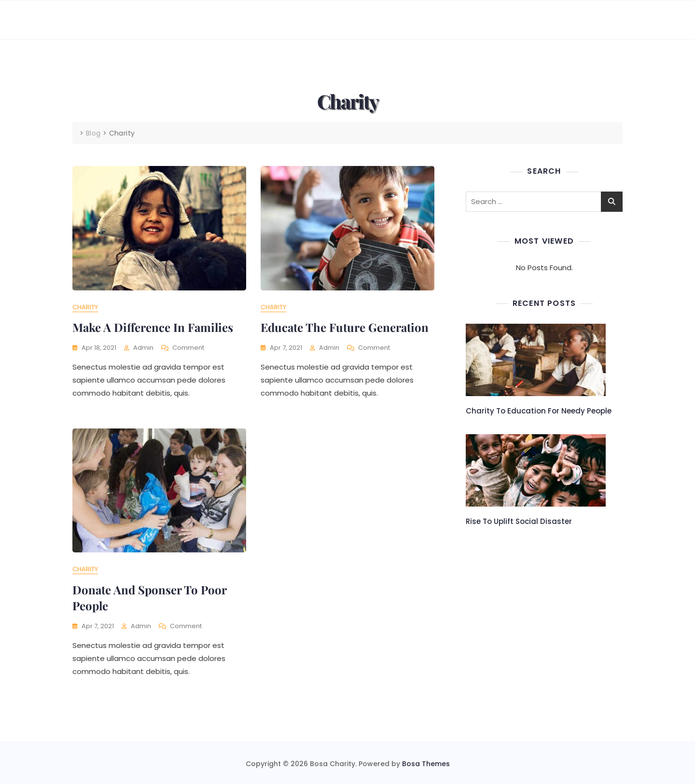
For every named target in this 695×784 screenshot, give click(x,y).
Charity (85, 307)
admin (143, 348)
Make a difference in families (153, 327)
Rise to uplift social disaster (519, 521)
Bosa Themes (426, 764)
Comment (188, 348)
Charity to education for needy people (539, 411)
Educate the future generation (345, 327)
